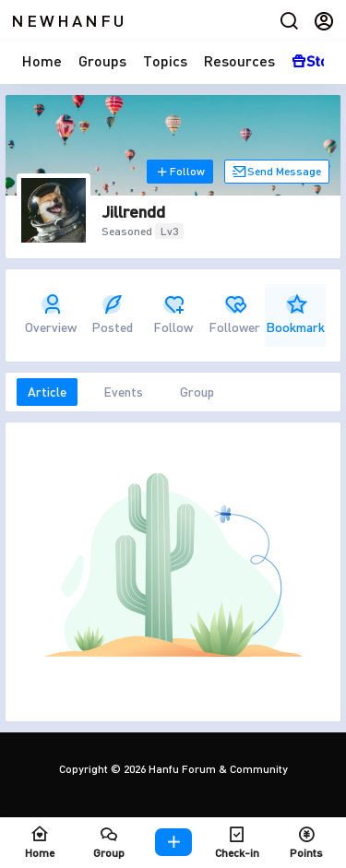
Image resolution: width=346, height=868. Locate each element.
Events (123, 392)
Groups (102, 60)
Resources (239, 60)
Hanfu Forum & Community (217, 769)
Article (47, 392)
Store (317, 60)
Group (197, 392)
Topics (165, 60)
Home (42, 60)
